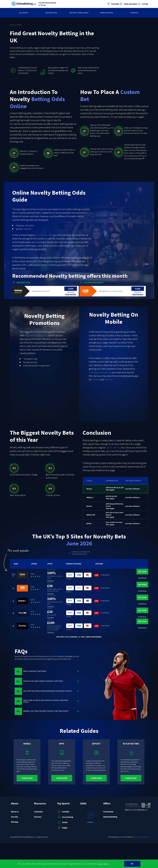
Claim (71, 289)
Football (63, 837)
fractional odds (44, 235)
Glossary (38, 842)
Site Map (15, 847)
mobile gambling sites (100, 372)
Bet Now (140, 574)
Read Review (71, 294)
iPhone (96, 379)
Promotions (108, 836)
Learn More (27, 803)
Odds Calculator (131, 4)
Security (14, 842)
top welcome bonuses (36, 335)
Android (108, 379)
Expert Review (140, 580)
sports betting (113, 448)
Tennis (62, 847)
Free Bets (115, 4)
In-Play (145, 4)
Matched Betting (110, 842)
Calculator (38, 836)
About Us (15, 836)
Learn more (103, 864)
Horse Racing (65, 842)
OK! (132, 864)
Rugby (62, 853)
